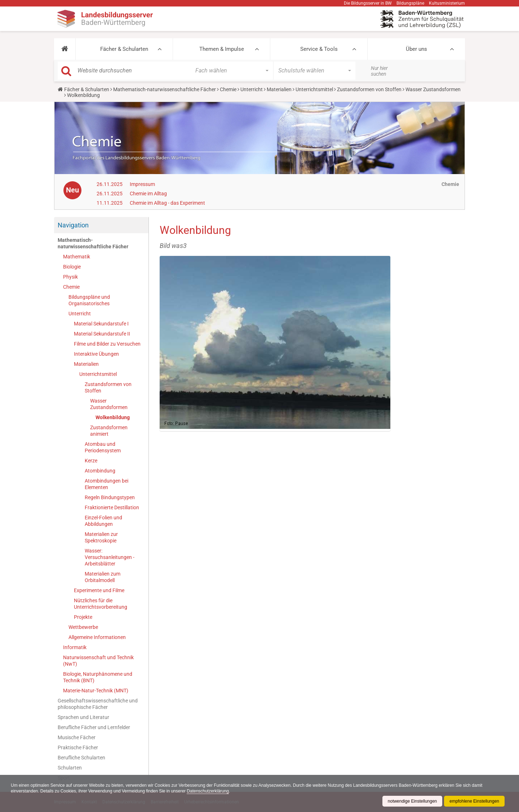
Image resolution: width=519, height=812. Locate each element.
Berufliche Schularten (81, 758)
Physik (70, 277)
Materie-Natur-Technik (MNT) (96, 691)
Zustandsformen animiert (109, 431)
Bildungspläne (410, 3)
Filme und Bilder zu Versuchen (107, 344)
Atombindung (100, 471)
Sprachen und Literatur (83, 717)
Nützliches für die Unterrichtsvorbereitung (101, 604)
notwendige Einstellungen (412, 801)
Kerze (91, 461)
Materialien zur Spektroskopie (101, 537)
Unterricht (252, 89)
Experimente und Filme (99, 590)
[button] (65, 49)
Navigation (73, 225)
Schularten (70, 768)
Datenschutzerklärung (209, 791)
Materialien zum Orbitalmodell (103, 577)
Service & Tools (319, 49)
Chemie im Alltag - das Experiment (167, 203)
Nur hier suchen (379, 71)
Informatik (75, 647)
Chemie (228, 89)
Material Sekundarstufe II (102, 334)
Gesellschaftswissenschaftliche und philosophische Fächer (98, 704)
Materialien (279, 89)
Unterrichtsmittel (314, 89)
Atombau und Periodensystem (103, 447)
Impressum (142, 184)
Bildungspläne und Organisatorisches (89, 300)
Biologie (72, 267)
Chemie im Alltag (148, 194)
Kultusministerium (447, 3)
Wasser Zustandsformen (433, 89)
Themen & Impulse (222, 49)
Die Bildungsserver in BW (368, 3)
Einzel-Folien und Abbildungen (103, 521)
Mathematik (77, 257)
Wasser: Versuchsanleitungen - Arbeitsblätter (110, 557)
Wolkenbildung (113, 417)
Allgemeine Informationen (97, 637)
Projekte (83, 617)
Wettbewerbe (83, 627)
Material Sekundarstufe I (101, 324)
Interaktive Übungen (96, 354)
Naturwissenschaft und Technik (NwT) (98, 661)
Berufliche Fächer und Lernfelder (94, 727)
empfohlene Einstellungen (474, 801)
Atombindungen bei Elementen (107, 484)
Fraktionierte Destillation (112, 507)
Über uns (416, 49)
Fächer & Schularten (124, 49)
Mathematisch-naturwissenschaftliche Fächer (165, 89)
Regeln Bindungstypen (110, 497)
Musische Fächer (77, 737)
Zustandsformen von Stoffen (369, 89)
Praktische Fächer (78, 747)
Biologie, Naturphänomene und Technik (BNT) (98, 677)
